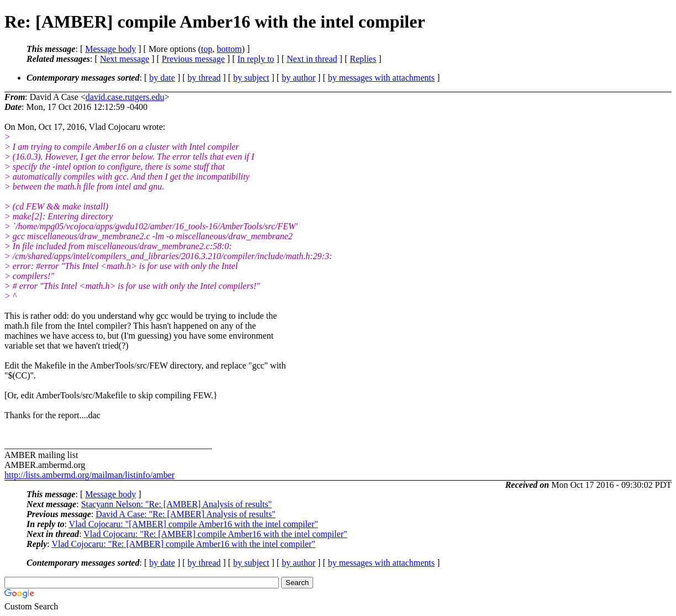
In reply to (256, 59)
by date (162, 78)
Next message (125, 59)
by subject (251, 78)
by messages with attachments (381, 78)
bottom (229, 49)
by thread (204, 78)
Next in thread (312, 59)
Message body (110, 49)
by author (299, 78)
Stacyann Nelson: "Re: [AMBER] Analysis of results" (176, 504)
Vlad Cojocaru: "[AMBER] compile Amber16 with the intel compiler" (194, 524)
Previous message (193, 59)
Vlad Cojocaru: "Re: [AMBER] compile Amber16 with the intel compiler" (215, 534)
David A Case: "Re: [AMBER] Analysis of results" (186, 514)
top (207, 49)
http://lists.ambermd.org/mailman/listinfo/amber (89, 475)
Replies (363, 59)
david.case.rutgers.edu (125, 97)
